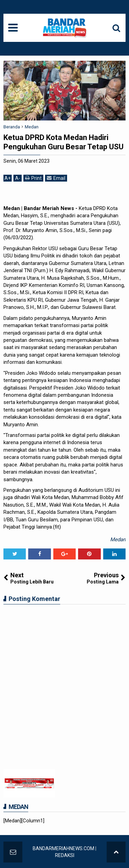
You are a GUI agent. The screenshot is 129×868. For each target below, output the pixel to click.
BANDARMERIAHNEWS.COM (63, 848)
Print (33, 178)
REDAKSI (65, 855)
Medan (118, 540)
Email (56, 178)
